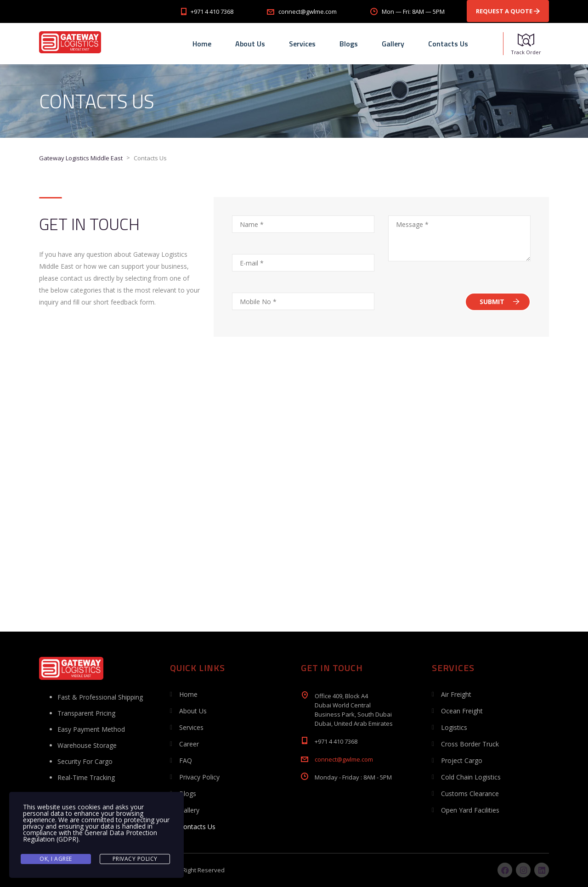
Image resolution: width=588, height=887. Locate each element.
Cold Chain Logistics (471, 777)
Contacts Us (448, 44)
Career (189, 744)
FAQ (186, 760)
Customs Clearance (470, 794)
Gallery (393, 44)
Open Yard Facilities (470, 810)
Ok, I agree (56, 859)
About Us (250, 44)
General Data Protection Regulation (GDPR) (90, 836)
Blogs (349, 44)
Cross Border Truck (470, 744)
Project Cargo (462, 760)
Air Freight (456, 694)
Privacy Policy (199, 777)
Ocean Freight (462, 711)
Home (202, 44)
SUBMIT (500, 302)
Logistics (454, 727)
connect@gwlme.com (344, 759)
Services (302, 44)
